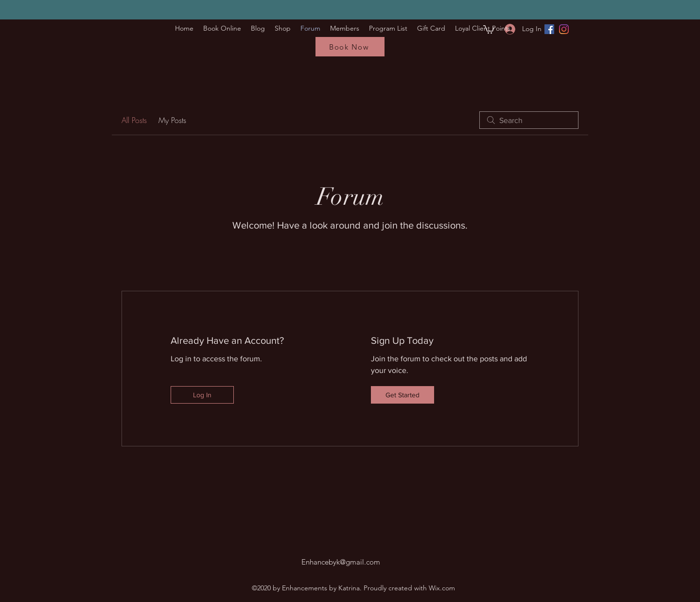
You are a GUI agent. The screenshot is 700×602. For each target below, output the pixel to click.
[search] (529, 120)
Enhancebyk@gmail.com (341, 562)
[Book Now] (350, 47)
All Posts (134, 120)
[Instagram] (564, 29)
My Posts (172, 120)
